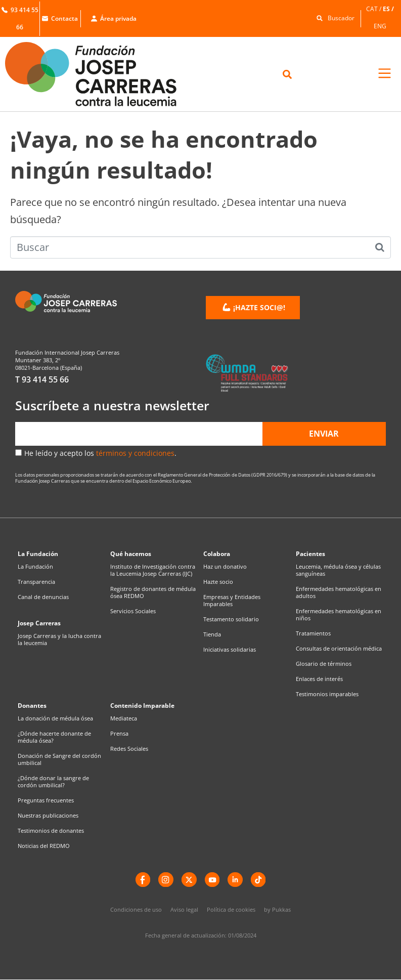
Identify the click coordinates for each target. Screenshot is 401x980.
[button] (333, 17)
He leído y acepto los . (100, 453)
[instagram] (166, 880)
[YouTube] (212, 880)
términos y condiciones (135, 453)
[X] (189, 880)
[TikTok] (259, 880)
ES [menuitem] (386, 9)
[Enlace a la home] (100, 74)
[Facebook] (143, 880)
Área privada (114, 18)
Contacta (60, 18)
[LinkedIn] (236, 880)
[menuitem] (374, 9)
